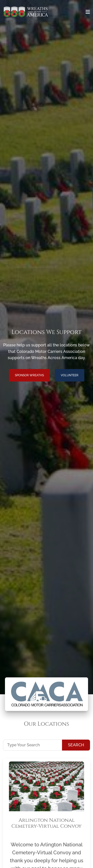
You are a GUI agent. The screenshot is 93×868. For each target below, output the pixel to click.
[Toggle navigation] (88, 12)
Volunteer (70, 375)
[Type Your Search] (33, 745)
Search (76, 745)
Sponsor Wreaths (29, 375)
